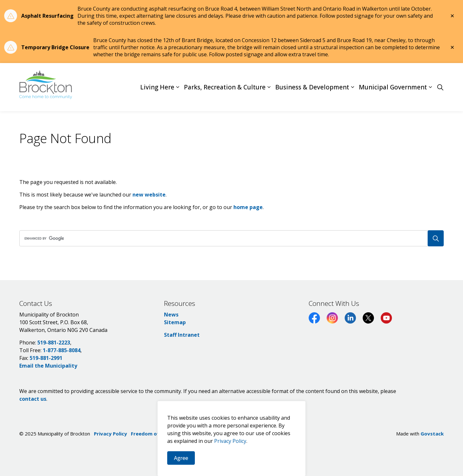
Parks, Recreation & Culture (225, 87)
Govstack (432, 434)
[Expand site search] (440, 87)
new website (149, 195)
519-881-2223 (54, 343)
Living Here (157, 87)
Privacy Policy (110, 434)
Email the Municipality (48, 366)
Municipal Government (393, 87)
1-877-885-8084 (62, 350)
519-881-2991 (46, 358)
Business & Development (312, 87)
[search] (229, 238)
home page (248, 207)
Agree (181, 464)
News (171, 315)
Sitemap (175, 322)
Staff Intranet (182, 335)
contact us (33, 399)
